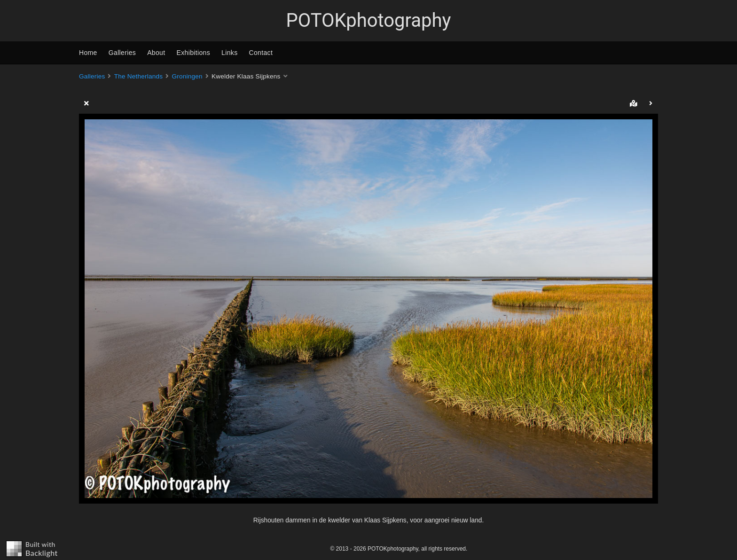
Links (229, 53)
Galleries (122, 53)
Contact (261, 53)
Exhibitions (194, 53)
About (156, 53)
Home (88, 53)
